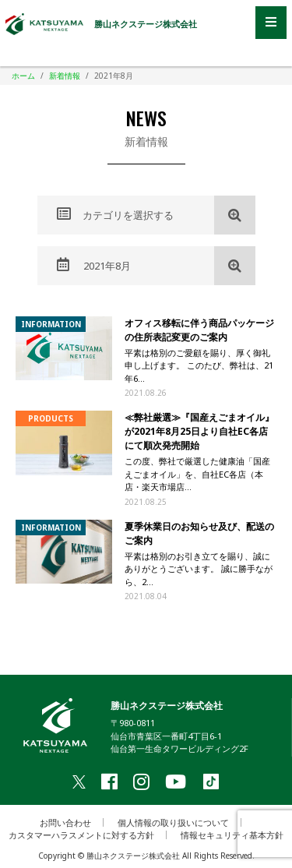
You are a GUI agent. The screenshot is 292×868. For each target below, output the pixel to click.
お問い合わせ (65, 822)
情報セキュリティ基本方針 (232, 835)
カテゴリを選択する (115, 214)
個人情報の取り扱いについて (173, 822)
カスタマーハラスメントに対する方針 (81, 835)
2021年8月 (94, 265)
